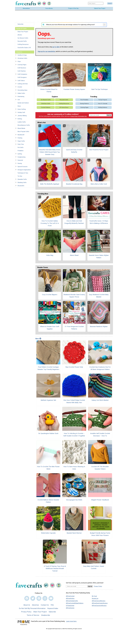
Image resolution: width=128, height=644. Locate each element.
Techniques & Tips (23, 173)
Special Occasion (22, 167)
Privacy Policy (74, 116)
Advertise (35, 605)
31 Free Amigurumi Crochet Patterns (74, 328)
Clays (19, 61)
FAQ (52, 605)
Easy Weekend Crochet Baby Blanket (99, 296)
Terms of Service (33, 615)
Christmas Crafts (22, 58)
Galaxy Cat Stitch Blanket (100, 400)
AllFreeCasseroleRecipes (99, 606)
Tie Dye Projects (103, 100)
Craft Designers (22, 77)
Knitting (20, 119)
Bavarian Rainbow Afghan (99, 326)
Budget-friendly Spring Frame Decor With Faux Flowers (100, 534)
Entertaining (21, 96)
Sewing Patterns (84, 104)
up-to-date (56, 47)
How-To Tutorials (103, 104)
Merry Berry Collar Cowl (99, 184)
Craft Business (22, 68)
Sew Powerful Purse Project (99, 150)
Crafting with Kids (23, 84)
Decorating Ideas (22, 90)
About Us (27, 605)
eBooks (20, 35)
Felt (19, 100)
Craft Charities (22, 71)
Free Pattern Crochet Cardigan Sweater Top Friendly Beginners (48, 368)
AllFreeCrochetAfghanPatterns (75, 603)
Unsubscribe (46, 615)
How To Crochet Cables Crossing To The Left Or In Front (50, 223)
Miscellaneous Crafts (24, 125)
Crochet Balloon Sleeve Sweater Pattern (48, 501)
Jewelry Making (22, 116)
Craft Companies (22, 74)
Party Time (21, 144)
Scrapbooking (21, 157)
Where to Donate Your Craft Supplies (50, 328)
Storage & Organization (24, 170)
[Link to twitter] (33, 598)
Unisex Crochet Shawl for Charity (49, 90)
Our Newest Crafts (23, 38)
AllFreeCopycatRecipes (99, 601)
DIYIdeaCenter (70, 606)
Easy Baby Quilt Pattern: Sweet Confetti (94, 567)
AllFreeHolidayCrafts (72, 601)
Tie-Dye (20, 176)
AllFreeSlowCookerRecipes (100, 603)
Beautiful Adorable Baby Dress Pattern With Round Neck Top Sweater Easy (50, 152)
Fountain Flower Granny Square (74, 89)
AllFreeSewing (70, 608)
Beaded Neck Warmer (74, 533)
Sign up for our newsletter (46, 51)
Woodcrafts (21, 186)
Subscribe (20, 24)
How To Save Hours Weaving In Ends (74, 468)
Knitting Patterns (103, 107)
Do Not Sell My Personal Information (32, 608)
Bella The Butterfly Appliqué (50, 184)
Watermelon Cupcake (48, 533)
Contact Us (45, 605)
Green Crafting (22, 109)
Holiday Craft (21, 112)
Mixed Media (21, 128)
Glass (19, 106)
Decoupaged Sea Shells (74, 500)
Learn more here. (71, 621)
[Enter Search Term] (96, 3)
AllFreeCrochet (70, 596)
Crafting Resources (23, 44)
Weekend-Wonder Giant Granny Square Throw (74, 296)
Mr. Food (94, 596)
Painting (20, 138)
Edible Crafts (21, 93)
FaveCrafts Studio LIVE (24, 48)
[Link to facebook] (27, 598)
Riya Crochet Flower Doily (74, 367)
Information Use (82, 116)
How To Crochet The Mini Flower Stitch (48, 468)
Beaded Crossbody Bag (74, 184)
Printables (20, 151)
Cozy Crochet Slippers (50, 295)
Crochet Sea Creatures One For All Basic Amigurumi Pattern (100, 368)
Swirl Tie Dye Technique (99, 89)
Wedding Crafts (22, 183)
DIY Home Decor (64, 107)
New (38, 339)
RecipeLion (95, 598)
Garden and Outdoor (23, 103)
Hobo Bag (50, 255)
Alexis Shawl (74, 255)
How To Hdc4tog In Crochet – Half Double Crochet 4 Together (74, 435)
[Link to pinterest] (39, 598)
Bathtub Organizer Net (48, 400)
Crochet (20, 87)
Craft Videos (21, 81)
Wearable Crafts (22, 179)
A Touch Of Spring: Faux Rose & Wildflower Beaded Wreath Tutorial (55, 569)
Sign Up (109, 115)
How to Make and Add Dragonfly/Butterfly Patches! (74, 222)
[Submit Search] (110, 3)
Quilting (20, 154)
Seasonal (20, 160)
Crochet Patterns (46, 107)
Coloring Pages (22, 65)
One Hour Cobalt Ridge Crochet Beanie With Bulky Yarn (74, 401)
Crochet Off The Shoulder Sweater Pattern (100, 468)
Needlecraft (21, 135)
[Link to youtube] (51, 598)
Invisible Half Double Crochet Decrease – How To (100, 435)
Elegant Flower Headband (100, 500)
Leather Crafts (22, 122)
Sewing (20, 163)
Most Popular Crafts (23, 132)
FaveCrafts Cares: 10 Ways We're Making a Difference (99, 222)
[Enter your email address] (77, 586)
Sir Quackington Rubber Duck (48, 433)
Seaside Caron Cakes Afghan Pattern (99, 256)
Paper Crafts (21, 141)
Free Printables (84, 100)
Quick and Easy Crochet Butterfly (74, 151)
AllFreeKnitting (70, 598)
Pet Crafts (20, 147)
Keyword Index (53, 608)
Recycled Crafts (22, 41)
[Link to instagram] (45, 598)
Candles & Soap (22, 55)
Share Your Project (23, 32)
